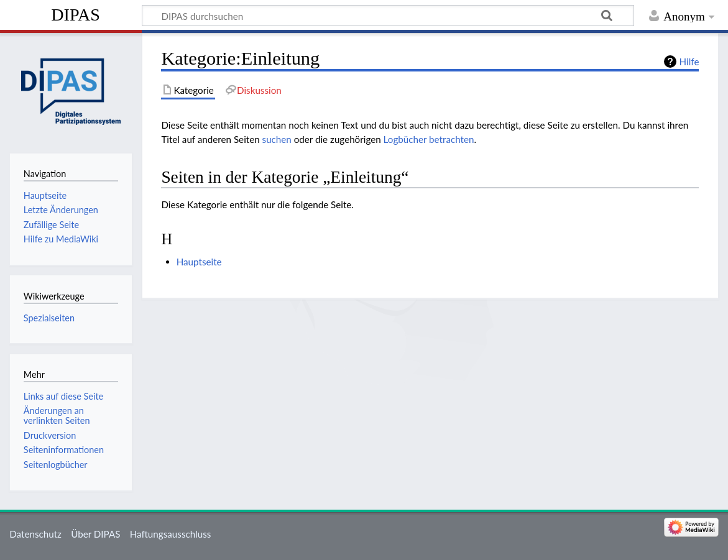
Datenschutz (35, 534)
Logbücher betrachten (429, 139)
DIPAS (76, 15)
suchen (277, 139)
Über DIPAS (95, 534)
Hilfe (689, 62)
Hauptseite (199, 262)
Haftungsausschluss (171, 534)
